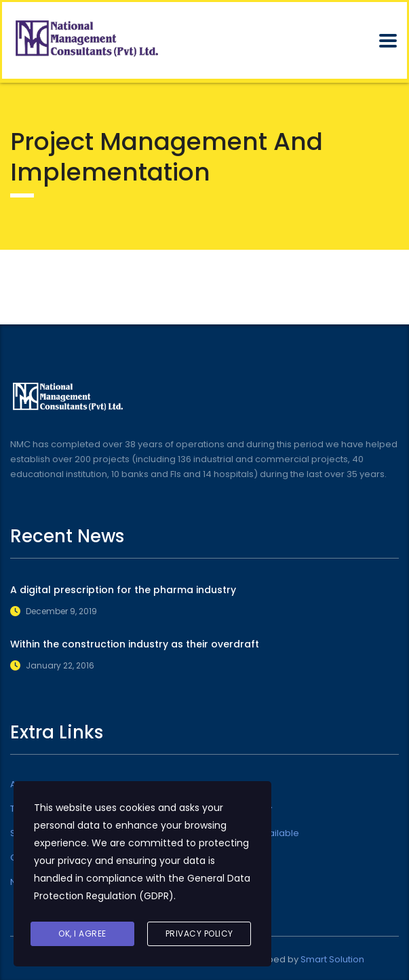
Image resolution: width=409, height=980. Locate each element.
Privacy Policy (199, 934)
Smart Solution (332, 959)
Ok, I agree (82, 934)
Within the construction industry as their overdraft (135, 644)
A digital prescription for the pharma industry (123, 590)
